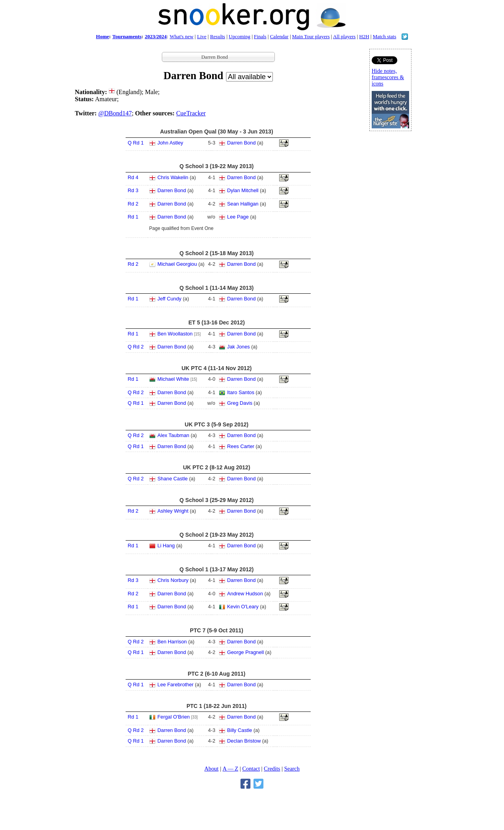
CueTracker (191, 113)
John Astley (170, 143)
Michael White (173, 379)
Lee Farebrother (176, 685)
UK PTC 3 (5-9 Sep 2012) (217, 424)
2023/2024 (156, 36)
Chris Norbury (173, 580)
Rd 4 (133, 177)
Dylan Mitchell (243, 190)
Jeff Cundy (170, 299)
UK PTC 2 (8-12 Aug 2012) (217, 467)
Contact (251, 769)
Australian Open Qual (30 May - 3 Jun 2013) (216, 132)
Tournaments (127, 36)
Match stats (385, 36)
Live (202, 36)
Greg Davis (240, 403)
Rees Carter (241, 446)
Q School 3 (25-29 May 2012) (217, 500)
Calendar (279, 36)
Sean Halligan (243, 204)
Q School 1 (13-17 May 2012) (217, 569)
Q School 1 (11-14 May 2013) (217, 288)
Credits (272, 769)
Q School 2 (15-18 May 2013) (217, 253)
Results (217, 36)
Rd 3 (133, 190)
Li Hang (166, 546)
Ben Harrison (172, 642)
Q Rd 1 (136, 143)
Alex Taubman (173, 435)
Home (103, 36)
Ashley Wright (173, 511)
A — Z (230, 769)
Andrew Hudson (245, 594)
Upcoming (240, 36)
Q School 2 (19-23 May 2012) (217, 535)
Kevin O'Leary (243, 607)
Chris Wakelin (173, 177)
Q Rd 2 (136, 347)
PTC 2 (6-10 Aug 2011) (217, 674)
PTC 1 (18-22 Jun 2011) (217, 706)
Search (292, 769)
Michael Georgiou (177, 264)
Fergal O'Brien (174, 717)
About (211, 769)
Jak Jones (239, 347)
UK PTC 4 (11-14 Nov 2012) (217, 368)
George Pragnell (246, 652)
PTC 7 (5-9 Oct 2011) (216, 630)
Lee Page (238, 217)
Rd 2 (133, 204)
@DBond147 (115, 113)
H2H (364, 36)
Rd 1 (133, 217)
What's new (182, 36)
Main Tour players (311, 36)
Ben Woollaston (175, 334)
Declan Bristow (244, 741)
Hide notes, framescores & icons (388, 77)
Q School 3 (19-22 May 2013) (217, 166)
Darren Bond (242, 143)
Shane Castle (173, 479)
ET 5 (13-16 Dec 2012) (216, 322)
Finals (260, 36)
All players (344, 36)
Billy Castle (240, 730)
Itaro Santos (241, 392)
